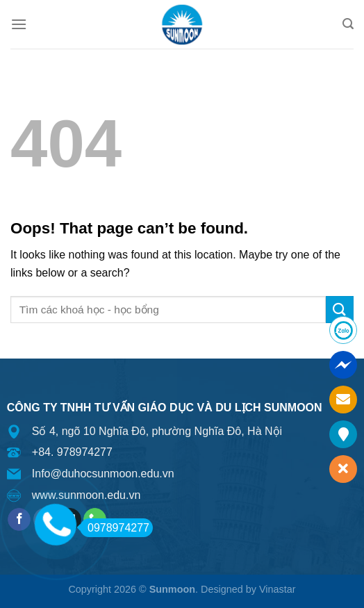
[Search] (348, 24)
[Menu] (19, 24)
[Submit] (340, 310)
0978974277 (115, 528)
